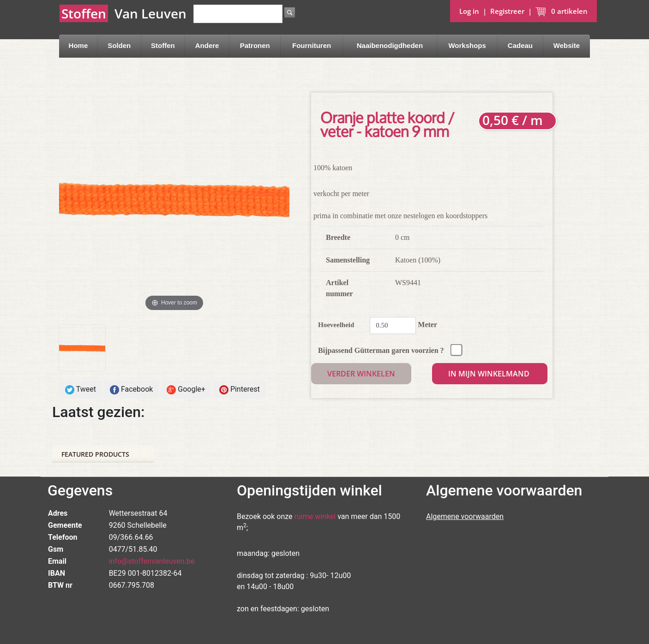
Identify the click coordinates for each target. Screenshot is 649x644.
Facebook (131, 390)
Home (78, 45)
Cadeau (520, 45)
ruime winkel (315, 516)
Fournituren (312, 45)
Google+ (186, 390)
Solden (119, 45)
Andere (207, 45)
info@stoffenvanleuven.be (152, 561)
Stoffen (163, 45)
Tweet (81, 390)
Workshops (467, 45)
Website (567, 45)
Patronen (255, 45)
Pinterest (240, 390)
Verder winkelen (361, 374)
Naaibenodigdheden (390, 45)
